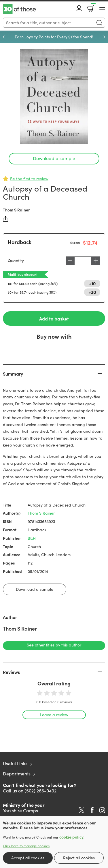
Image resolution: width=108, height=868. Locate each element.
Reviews (11, 672)
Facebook (92, 810)
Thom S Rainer (16, 210)
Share (6, 219)
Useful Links (15, 763)
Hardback (20, 242)
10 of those (19, 9)
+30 (92, 292)
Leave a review (54, 715)
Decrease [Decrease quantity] (70, 261)
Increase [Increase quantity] (96, 261)
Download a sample (54, 158)
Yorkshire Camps (20, 810)
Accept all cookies (28, 858)
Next (104, 37)
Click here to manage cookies (26, 846)
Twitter (82, 810)
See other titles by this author (54, 645)
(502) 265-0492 (40, 791)
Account (79, 8)
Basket (93, 7)
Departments (17, 774)
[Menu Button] (102, 9)
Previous (4, 37)
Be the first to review (29, 179)
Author (10, 617)
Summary (13, 374)
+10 (92, 283)
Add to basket (54, 318)
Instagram (102, 810)
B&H (32, 538)
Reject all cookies (79, 858)
